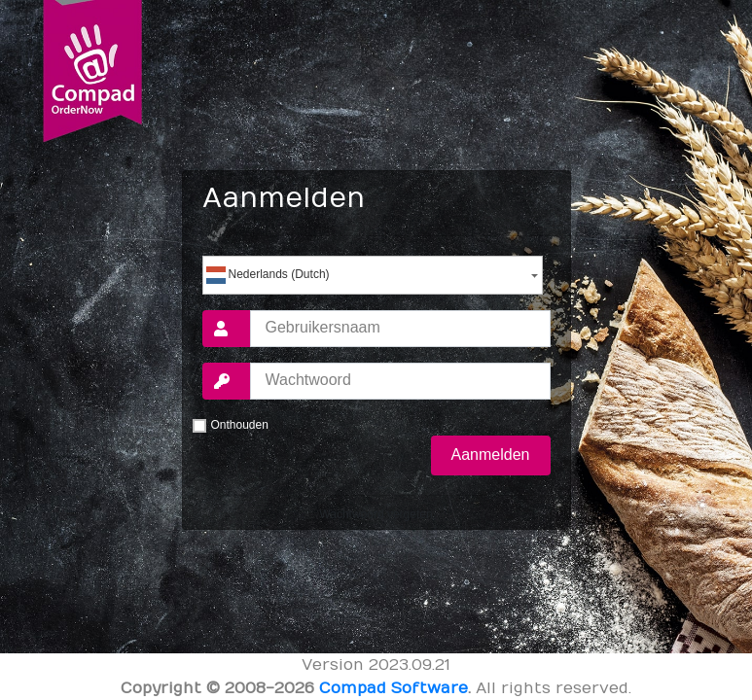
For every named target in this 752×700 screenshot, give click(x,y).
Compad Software (394, 688)
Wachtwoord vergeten (376, 514)
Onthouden (240, 425)
